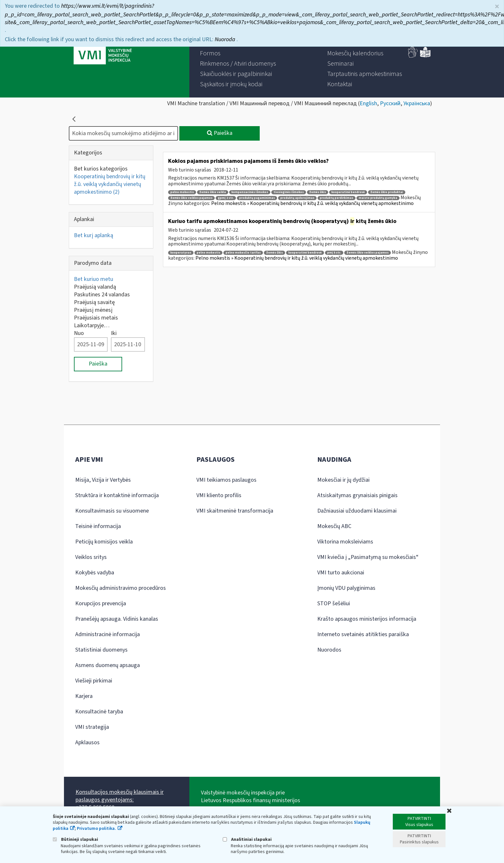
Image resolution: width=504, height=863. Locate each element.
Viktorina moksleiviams (345, 542)
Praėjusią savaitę (94, 302)
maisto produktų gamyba (378, 198)
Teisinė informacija (98, 526)
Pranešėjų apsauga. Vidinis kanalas (117, 619)
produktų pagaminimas (257, 198)
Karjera (84, 696)
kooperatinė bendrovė (348, 192)
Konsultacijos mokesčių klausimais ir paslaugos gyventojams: (120, 796)
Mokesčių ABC (334, 526)
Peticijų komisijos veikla (104, 542)
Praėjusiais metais (96, 318)
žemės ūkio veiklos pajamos (191, 198)
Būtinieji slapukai (75, 839)
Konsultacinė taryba (99, 712)
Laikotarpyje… (92, 325)
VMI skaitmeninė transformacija (235, 511)
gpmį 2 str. (226, 198)
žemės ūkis (318, 192)
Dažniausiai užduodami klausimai (357, 511)
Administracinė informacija (108, 634)
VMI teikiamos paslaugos (226, 480)
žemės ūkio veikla (213, 192)
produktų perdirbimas (337, 198)
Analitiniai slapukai (247, 839)
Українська (417, 103)
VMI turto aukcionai (341, 573)
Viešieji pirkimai (94, 681)
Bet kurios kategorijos (101, 169)
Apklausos (87, 742)
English (368, 103)
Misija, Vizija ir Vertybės (103, 480)
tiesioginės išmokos (289, 192)
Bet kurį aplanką (94, 235)
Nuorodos (329, 650)
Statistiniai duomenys (101, 650)
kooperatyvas (181, 253)
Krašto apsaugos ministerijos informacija (367, 619)
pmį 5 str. (334, 253)
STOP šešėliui (334, 603)
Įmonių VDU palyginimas (346, 588)
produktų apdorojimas (297, 198)
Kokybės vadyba (95, 573)
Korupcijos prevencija (101, 603)
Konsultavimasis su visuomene (112, 511)
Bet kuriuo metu (94, 279)
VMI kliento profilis (219, 495)
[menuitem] (210, 53)
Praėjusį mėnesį (93, 310)
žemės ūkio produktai (387, 192)
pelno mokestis (182, 192)
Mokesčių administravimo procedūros (121, 588)
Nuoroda (226, 37)
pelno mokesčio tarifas (243, 253)
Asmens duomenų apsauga (108, 665)
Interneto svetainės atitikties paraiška (363, 634)
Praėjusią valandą (95, 287)
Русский (390, 103)
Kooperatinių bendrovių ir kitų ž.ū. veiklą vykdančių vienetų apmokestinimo (110, 184)
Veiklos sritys (91, 557)
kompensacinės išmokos (250, 192)
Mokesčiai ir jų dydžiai (343, 480)
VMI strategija (92, 727)
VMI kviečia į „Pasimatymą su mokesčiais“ (368, 557)
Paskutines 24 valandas (102, 295)
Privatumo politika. (96, 829)
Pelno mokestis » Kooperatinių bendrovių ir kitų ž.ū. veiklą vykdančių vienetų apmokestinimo (312, 203)
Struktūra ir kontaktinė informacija (117, 495)
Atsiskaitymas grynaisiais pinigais (357, 495)
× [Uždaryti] (497, 5)
